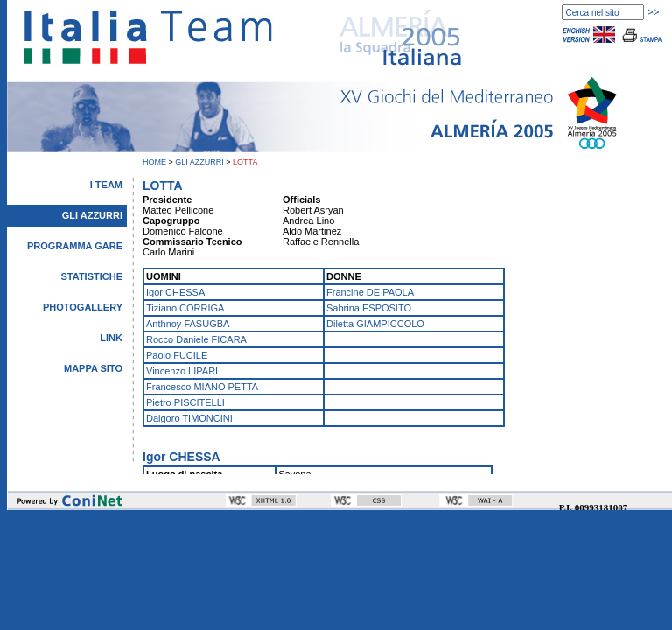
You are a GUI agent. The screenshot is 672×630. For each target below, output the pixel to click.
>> (653, 12)
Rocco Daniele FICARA (196, 339)
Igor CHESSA (175, 292)
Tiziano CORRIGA (185, 308)
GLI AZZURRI (199, 162)
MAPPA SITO (93, 368)
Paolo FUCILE (177, 355)
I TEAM (106, 185)
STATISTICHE (92, 276)
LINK (111, 338)
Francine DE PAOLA (370, 292)
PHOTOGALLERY (83, 307)
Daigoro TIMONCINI (189, 418)
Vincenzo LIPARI (182, 371)
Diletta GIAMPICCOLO (375, 324)
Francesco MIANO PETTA (202, 387)
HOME (154, 162)
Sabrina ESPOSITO (369, 308)
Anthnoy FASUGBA (188, 324)
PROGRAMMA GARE (75, 246)
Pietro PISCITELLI (185, 402)
